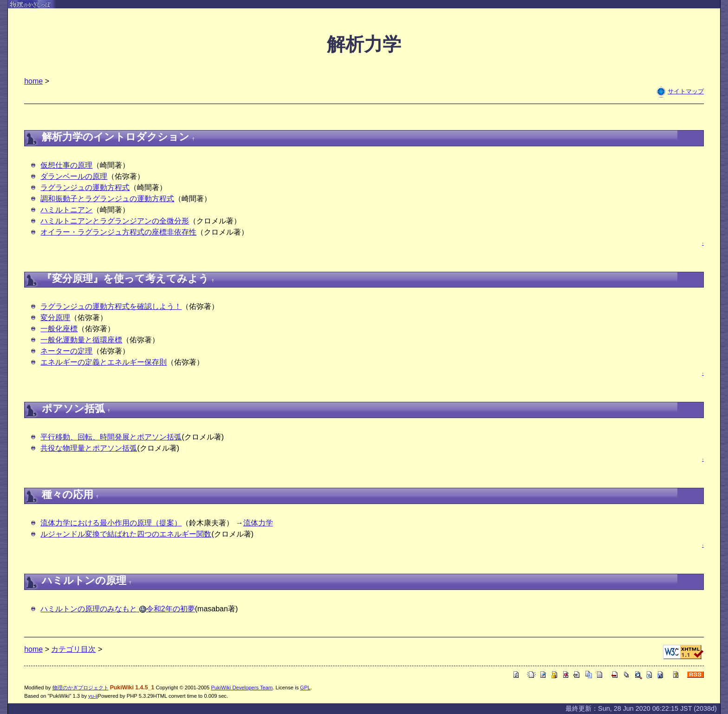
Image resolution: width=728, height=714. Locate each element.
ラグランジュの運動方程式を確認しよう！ (111, 306)
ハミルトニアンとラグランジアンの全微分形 (115, 221)
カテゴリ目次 (73, 649)
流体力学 (258, 523)
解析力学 (364, 44)
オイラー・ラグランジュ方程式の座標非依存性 (118, 232)
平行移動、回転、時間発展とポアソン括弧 (111, 437)
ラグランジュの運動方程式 (85, 187)
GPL (305, 688)
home (33, 81)
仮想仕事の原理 (66, 165)
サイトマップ (686, 91)
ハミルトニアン (66, 210)
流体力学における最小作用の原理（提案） (111, 523)
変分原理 (55, 318)
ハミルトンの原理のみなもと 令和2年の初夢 (117, 609)
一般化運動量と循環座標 (81, 340)
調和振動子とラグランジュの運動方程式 (107, 199)
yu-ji (93, 696)
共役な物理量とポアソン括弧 (89, 448)
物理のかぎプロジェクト (81, 688)
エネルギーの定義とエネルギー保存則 (104, 362)
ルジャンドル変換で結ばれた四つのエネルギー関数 (126, 534)
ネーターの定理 (66, 351)
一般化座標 (59, 329)
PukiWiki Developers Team (242, 688)
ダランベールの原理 (74, 176)
